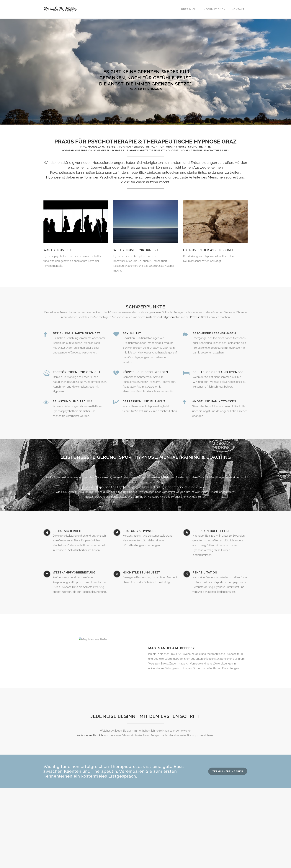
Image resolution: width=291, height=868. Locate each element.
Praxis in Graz (198, 317)
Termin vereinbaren (228, 771)
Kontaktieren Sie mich (90, 735)
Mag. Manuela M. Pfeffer (171, 648)
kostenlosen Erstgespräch (162, 317)
